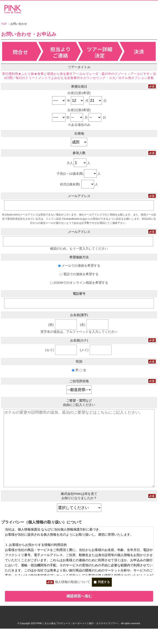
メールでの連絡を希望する (79, 265)
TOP (4, 24)
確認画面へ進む (79, 611)
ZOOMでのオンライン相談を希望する (79, 283)
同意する (102, 597)
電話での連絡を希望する (79, 274)
